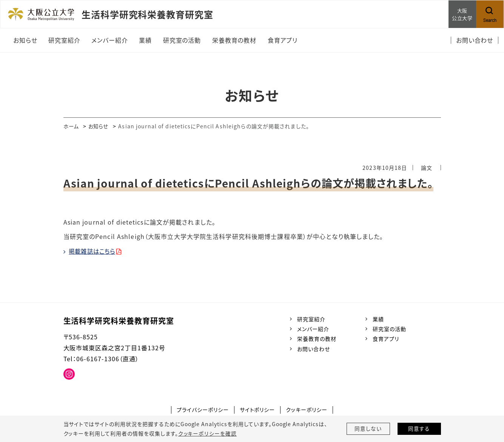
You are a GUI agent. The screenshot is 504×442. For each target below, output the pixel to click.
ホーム (72, 126)
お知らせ (100, 126)
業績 (378, 319)
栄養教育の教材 (317, 339)
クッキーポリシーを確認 (207, 433)
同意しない (368, 429)
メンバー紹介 (313, 329)
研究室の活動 (389, 329)
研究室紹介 (311, 319)
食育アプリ (386, 339)
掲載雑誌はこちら (94, 251)
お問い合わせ (314, 349)
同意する (419, 429)
